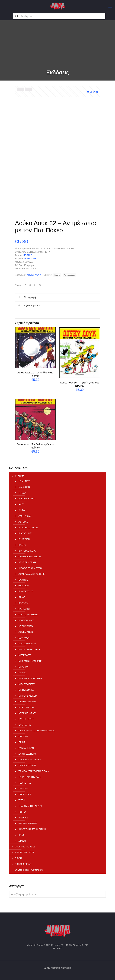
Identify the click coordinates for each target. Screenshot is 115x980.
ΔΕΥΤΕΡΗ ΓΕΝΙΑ (27, 562)
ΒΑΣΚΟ (22, 545)
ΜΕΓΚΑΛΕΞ (25, 655)
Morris (57, 275)
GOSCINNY (30, 259)
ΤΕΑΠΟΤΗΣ (25, 783)
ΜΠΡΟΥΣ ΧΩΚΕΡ (28, 696)
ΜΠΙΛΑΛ (23, 673)
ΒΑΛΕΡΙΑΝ (24, 539)
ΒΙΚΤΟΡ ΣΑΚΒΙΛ (27, 551)
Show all (92, 92)
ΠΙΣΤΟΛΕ (23, 736)
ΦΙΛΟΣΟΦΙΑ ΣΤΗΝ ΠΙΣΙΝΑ (32, 829)
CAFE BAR (24, 487)
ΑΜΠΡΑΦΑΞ (25, 516)
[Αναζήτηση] (59, 16)
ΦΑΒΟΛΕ (23, 818)
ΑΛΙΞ (21, 504)
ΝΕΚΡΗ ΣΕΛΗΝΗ (27, 702)
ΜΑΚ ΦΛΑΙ (24, 638)
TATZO (22, 493)
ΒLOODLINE (25, 533)
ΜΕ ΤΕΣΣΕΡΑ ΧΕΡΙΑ (29, 649)
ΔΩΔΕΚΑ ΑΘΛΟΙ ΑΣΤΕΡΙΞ (32, 574)
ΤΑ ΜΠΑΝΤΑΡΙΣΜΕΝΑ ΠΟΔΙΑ (34, 771)
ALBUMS (20, 476)
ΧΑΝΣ (22, 835)
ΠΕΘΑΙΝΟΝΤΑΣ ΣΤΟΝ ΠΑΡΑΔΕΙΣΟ (37, 731)
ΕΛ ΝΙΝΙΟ (23, 580)
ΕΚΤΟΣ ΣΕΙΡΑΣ (23, 864)
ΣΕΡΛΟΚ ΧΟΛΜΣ (27, 765)
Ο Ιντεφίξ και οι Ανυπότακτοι (29, 870)
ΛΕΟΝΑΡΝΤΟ (26, 626)
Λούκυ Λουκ (69, 275)
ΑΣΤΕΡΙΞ (23, 522)
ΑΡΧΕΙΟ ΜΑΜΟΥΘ (25, 852)
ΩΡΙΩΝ (22, 841)
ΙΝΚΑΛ (22, 597)
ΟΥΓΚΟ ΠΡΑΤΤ (26, 719)
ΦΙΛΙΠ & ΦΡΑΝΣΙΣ (28, 823)
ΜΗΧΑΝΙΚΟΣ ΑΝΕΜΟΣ (30, 661)
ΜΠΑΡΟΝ (23, 667)
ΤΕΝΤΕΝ (23, 789)
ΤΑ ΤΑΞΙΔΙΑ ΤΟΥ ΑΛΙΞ (30, 777)
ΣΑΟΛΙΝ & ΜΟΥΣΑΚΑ (30, 760)
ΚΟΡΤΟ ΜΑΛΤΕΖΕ (28, 615)
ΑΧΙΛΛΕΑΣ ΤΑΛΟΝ (28, 528)
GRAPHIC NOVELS (25, 847)
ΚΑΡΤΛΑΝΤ (24, 609)
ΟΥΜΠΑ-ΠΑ (25, 725)
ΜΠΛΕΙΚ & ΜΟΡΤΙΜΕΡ (30, 678)
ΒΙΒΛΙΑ (19, 858)
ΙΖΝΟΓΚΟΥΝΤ (26, 591)
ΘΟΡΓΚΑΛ (24, 586)
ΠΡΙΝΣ (22, 742)
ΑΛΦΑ (22, 510)
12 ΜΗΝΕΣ (24, 481)
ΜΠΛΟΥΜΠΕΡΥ (27, 684)
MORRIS (27, 255)
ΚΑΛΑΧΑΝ (24, 603)
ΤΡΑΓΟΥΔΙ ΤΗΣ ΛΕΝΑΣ (30, 806)
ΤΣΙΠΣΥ (23, 812)
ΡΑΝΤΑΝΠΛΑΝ (26, 748)
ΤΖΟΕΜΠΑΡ (25, 794)
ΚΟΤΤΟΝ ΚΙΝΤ (26, 620)
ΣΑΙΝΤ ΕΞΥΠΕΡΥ (27, 754)
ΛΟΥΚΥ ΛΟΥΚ (34, 275)
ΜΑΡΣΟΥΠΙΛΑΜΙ (27, 644)
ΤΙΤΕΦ (22, 800)
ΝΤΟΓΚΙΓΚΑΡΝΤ (27, 713)
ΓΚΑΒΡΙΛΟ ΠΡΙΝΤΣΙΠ (30, 557)
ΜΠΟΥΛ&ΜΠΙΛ (26, 690)
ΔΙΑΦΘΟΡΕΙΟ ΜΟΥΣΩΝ (31, 568)
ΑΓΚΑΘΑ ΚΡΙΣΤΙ (27, 499)
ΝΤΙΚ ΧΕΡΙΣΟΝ (26, 707)
